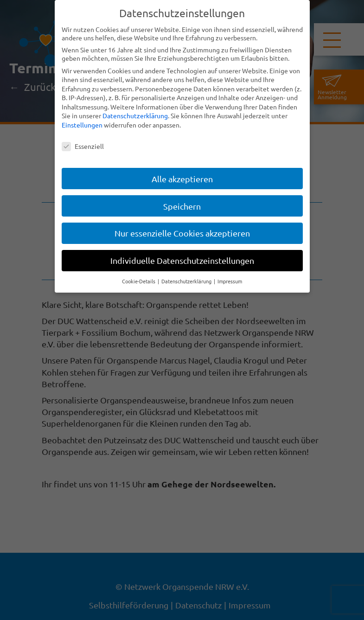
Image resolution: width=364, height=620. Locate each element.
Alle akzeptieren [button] (182, 179)
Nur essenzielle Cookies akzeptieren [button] (182, 233)
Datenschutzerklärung (135, 115)
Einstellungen (82, 125)
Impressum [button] (230, 281)
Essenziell (83, 146)
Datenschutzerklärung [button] (187, 281)
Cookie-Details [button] (139, 281)
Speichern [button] (182, 206)
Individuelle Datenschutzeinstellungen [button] (182, 260)
